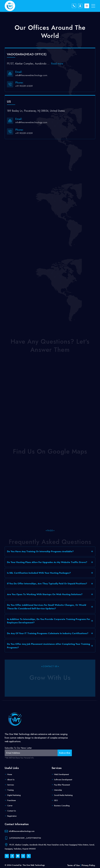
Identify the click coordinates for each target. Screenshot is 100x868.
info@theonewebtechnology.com (22, 831)
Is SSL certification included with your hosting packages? (39, 573)
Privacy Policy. (88, 865)
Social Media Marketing (63, 795)
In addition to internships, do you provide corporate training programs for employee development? (49, 621)
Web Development (62, 774)
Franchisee (12, 800)
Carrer (10, 806)
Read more (57, 64)
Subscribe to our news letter (18, 748)
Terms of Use (74, 865)
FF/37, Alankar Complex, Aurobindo (29, 64)
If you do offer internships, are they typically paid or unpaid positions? (47, 584)
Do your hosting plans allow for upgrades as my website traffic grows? (47, 562)
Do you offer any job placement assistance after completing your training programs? (49, 646)
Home (10, 774)
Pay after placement (62, 785)
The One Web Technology (34, 865)
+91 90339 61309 (24, 86)
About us (11, 780)
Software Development (63, 780)
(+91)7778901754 (34, 838)
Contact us (12, 811)
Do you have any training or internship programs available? (40, 551)
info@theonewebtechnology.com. (32, 75)
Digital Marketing (14, 795)
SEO (56, 800)
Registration (12, 816)
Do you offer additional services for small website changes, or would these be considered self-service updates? (47, 607)
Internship (58, 790)
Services (11, 785)
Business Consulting (62, 806)
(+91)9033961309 (17, 838)
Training (10, 790)
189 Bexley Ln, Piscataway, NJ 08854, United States (36, 111)
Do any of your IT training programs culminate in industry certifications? (48, 633)
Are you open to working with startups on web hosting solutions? (45, 594)
